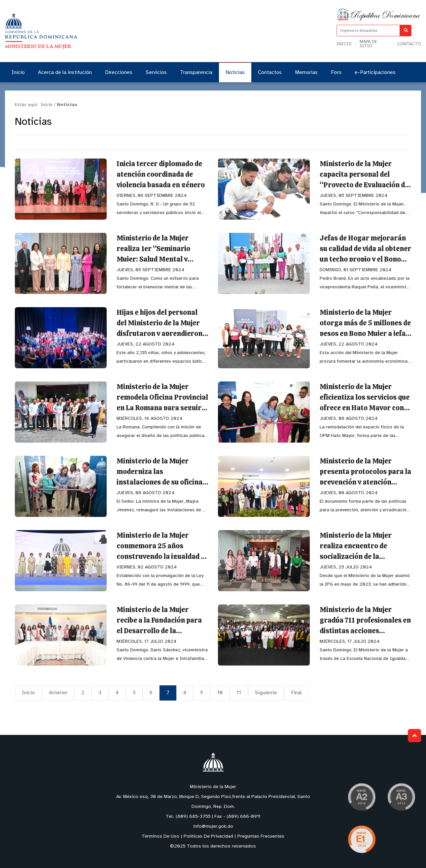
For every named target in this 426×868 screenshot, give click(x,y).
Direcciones (119, 72)
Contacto (409, 44)
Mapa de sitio (368, 44)
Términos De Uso (160, 836)
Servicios (156, 72)
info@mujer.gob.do (213, 827)
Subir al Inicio (415, 736)
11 (239, 693)
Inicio (344, 44)
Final (296, 693)
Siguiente (266, 693)
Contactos (270, 72)
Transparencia (196, 72)
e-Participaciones (375, 72)
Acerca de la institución (65, 72)
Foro (336, 72)
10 (220, 693)
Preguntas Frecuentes (261, 836)
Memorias (306, 72)
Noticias (235, 72)
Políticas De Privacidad (208, 836)
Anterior (58, 693)
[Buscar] (406, 31)
